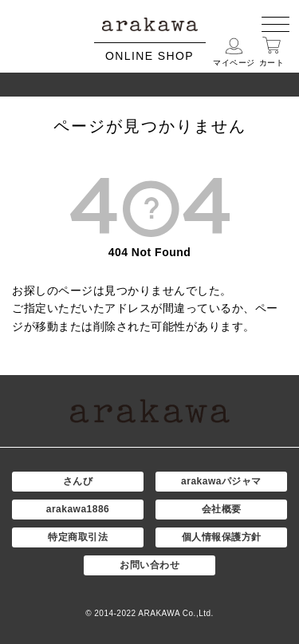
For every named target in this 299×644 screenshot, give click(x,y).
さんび (78, 481)
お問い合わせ (149, 565)
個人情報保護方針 (222, 537)
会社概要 (222, 509)
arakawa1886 (78, 509)
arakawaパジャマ (221, 481)
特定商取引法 (78, 537)
